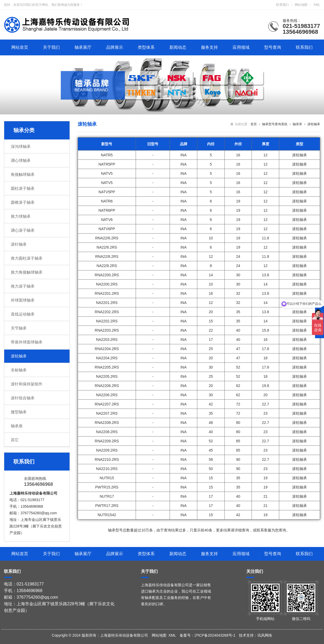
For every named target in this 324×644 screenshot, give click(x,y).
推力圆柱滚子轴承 (27, 258)
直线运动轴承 (23, 314)
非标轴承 (19, 370)
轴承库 (297, 124)
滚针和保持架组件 (27, 384)
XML (317, 5)
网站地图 (301, 5)
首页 (254, 124)
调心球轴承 (21, 160)
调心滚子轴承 (23, 230)
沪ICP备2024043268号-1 (215, 635)
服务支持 (209, 47)
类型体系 (146, 47)
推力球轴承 (21, 216)
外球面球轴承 (23, 300)
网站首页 (20, 47)
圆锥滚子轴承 (23, 202)
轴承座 (17, 426)
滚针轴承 (19, 244)
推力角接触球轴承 (27, 272)
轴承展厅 (83, 47)
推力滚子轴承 (23, 286)
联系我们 (282, 5)
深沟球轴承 (21, 146)
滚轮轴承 (19, 356)
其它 (15, 440)
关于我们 (51, 47)
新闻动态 (178, 47)
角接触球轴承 (23, 174)
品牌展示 (115, 47)
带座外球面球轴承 (27, 342)
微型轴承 (19, 412)
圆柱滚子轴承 (23, 188)
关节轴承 (19, 328)
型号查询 (273, 47)
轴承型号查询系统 (275, 124)
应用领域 (241, 47)
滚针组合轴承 (23, 398)
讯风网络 (265, 635)
